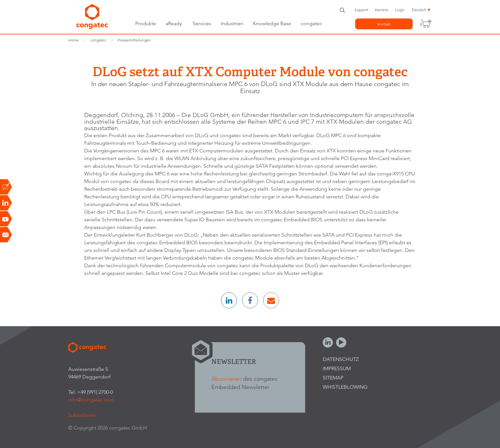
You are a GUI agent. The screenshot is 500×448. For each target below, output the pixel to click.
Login (400, 10)
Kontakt (384, 24)
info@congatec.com (91, 400)
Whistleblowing (345, 387)
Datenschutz (341, 359)
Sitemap (333, 378)
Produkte (146, 23)
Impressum (337, 368)
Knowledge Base (272, 23)
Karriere (382, 10)
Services (202, 23)
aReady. (174, 23)
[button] (229, 300)
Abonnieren (226, 379)
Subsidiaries (82, 415)
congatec (311, 23)
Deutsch (419, 10)
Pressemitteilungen (134, 40)
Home (74, 40)
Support (361, 10)
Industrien (232, 23)
